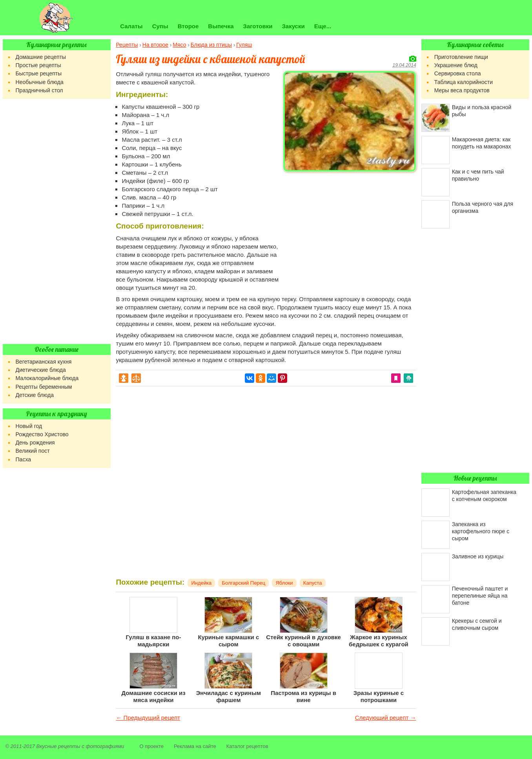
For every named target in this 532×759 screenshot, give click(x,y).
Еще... (323, 26)
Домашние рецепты (41, 57)
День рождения (35, 443)
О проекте (152, 746)
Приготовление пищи (461, 57)
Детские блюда (35, 395)
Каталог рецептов (247, 746)
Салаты (131, 26)
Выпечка (221, 26)
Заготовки (258, 26)
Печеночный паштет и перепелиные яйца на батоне (480, 596)
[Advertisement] (350, 230)
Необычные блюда (40, 82)
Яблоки (284, 583)
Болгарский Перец (243, 583)
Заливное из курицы (478, 556)
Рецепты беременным (44, 387)
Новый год (29, 426)
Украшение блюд (456, 65)
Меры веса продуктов (462, 90)
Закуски (293, 26)
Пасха (23, 459)
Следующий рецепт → (386, 718)
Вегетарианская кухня (44, 362)
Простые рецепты (38, 65)
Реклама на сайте (195, 746)
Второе (188, 26)
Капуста (313, 583)
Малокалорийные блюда (47, 378)
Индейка (201, 583)
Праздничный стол (39, 90)
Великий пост (33, 451)
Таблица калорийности (464, 82)
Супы (160, 26)
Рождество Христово (42, 434)
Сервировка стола (458, 73)
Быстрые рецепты (39, 73)
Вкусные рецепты (58, 746)
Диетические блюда (41, 370)
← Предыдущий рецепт (148, 718)
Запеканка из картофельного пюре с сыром (481, 531)
